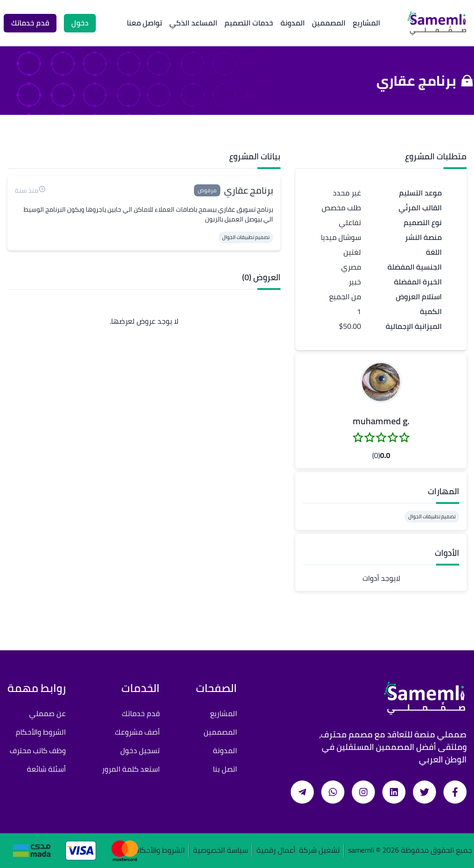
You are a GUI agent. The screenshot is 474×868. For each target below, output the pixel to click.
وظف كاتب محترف (38, 750)
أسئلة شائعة (46, 769)
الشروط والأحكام (41, 732)
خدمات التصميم (249, 23)
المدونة (293, 23)
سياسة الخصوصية (221, 851)
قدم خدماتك (141, 713)
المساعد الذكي (193, 23)
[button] (381, 382)
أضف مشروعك (137, 732)
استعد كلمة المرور (131, 769)
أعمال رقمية (276, 851)
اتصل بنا (225, 769)
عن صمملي (47, 713)
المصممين (329, 23)
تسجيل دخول (140, 750)
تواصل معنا (144, 23)
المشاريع (366, 23)
